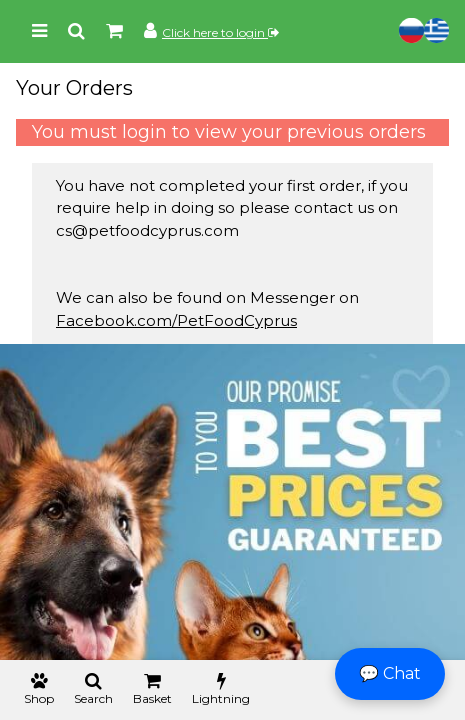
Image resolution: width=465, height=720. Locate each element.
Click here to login (220, 32)
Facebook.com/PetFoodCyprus (176, 320)
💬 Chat (390, 673)
